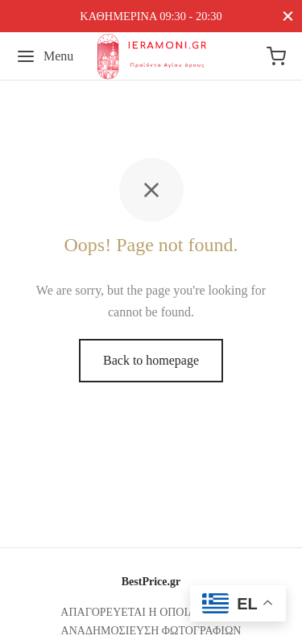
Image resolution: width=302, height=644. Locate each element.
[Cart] (276, 56)
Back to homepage (151, 360)
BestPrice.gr (151, 582)
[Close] (288, 16)
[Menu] (45, 56)
